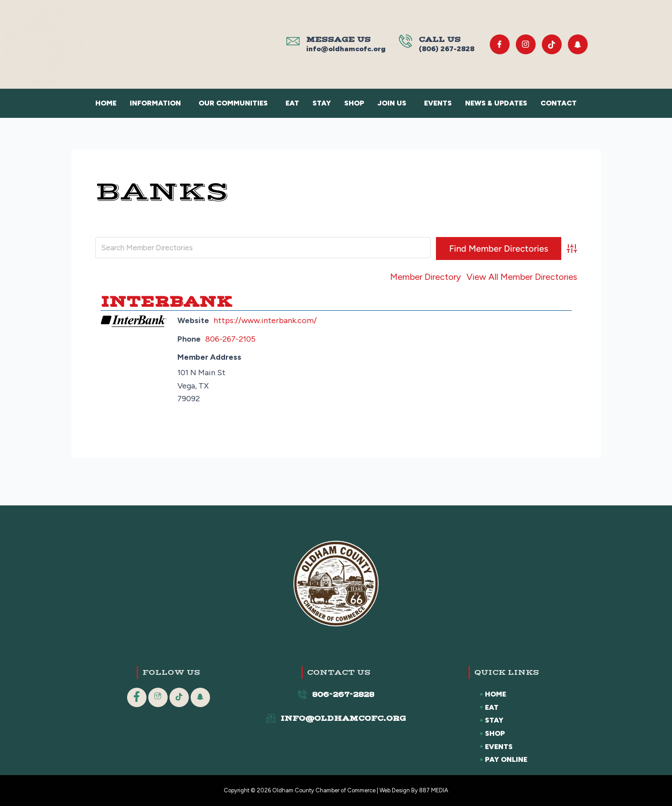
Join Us (392, 103)
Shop (354, 103)
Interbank (166, 301)
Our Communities (233, 103)
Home (106, 103)
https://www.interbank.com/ (265, 320)
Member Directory (426, 277)
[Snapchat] (578, 44)
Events (438, 103)
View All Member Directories (522, 277)
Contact (559, 103)
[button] (158, 103)
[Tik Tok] (552, 44)
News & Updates (496, 103)
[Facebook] (500, 44)
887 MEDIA (434, 790)
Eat (292, 103)
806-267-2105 (230, 339)
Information (155, 103)
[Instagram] (526, 44)
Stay (322, 103)
